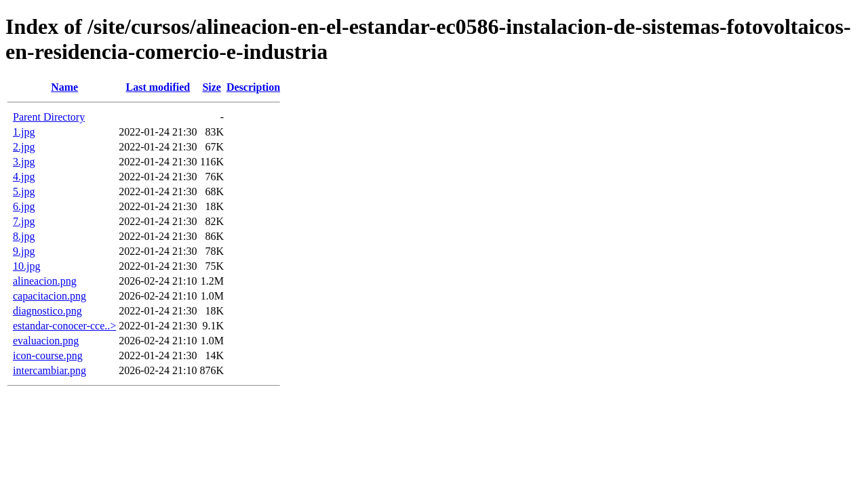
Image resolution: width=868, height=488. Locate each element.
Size (212, 87)
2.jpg (24, 147)
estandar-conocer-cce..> (64, 326)
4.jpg (24, 177)
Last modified (158, 87)
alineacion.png (45, 281)
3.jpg (24, 162)
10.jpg (26, 266)
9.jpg (24, 251)
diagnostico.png (47, 311)
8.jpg (24, 236)
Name (64, 87)
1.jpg (24, 132)
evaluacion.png (46, 341)
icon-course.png (48, 355)
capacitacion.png (50, 296)
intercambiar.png (50, 370)
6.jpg (24, 206)
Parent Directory (49, 117)
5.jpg (24, 191)
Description (253, 87)
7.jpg (24, 221)
